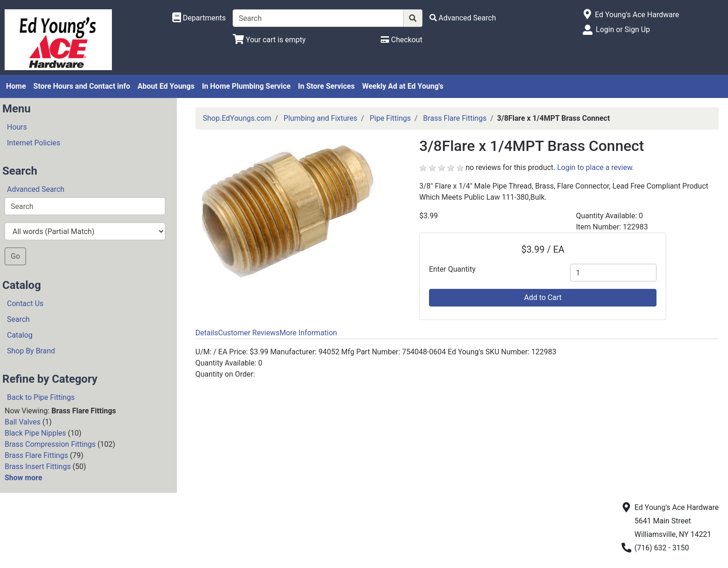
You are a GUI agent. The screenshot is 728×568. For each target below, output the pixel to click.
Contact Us (25, 304)
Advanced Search (36, 189)
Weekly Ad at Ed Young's (403, 86)
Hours (17, 127)
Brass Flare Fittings (36, 455)
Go (15, 256)
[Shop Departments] (199, 18)
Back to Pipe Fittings (41, 397)
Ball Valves (23, 422)
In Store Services (326, 86)
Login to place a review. (596, 167)
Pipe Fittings (390, 118)
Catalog (20, 335)
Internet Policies (34, 143)
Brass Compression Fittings (50, 444)
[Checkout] (401, 40)
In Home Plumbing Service (246, 86)
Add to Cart (543, 297)
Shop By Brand (31, 351)
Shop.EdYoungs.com (237, 118)
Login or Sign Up (623, 29)
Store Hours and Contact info (82, 86)
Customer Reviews (249, 333)
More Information (308, 333)
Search (18, 319)
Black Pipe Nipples (35, 433)
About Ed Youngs (166, 86)
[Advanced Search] (463, 18)
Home (16, 86)
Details (207, 333)
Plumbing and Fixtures (321, 118)
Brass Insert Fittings (38, 467)
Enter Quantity (452, 269)
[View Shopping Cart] (269, 40)
